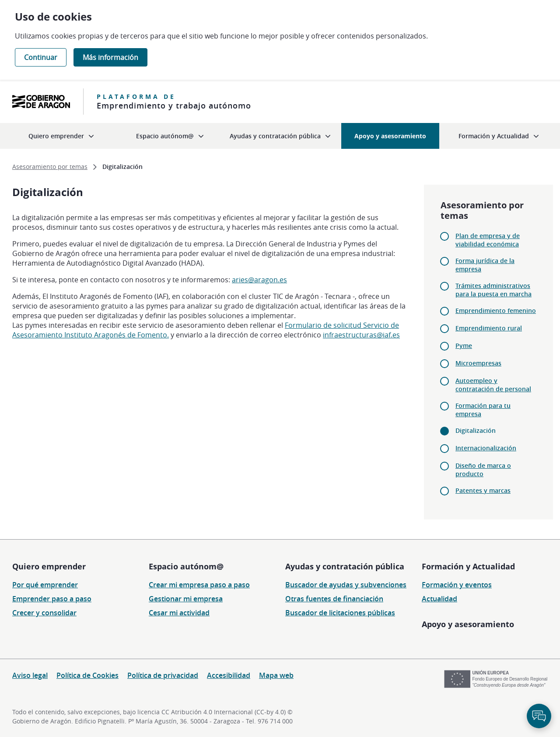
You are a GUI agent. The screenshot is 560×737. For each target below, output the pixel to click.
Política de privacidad (163, 675)
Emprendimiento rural (489, 328)
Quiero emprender (49, 566)
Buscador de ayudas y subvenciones (346, 585)
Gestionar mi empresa (186, 599)
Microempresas (478, 363)
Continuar (41, 57)
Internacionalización (486, 448)
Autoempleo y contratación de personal (493, 385)
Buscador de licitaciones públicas (340, 613)
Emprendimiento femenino (496, 311)
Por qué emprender (45, 585)
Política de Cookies (87, 675)
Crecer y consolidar (44, 613)
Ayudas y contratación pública (345, 566)
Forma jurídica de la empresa (485, 265)
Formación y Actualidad (468, 566)
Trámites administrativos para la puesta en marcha (493, 290)
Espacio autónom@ (186, 566)
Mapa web (276, 675)
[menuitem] (61, 136)
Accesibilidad (229, 675)
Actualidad (439, 599)
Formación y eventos (457, 585)
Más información (110, 57)
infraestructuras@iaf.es (361, 335)
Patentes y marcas (483, 490)
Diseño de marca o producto (483, 470)
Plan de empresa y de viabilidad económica (488, 240)
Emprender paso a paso (52, 599)
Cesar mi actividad (179, 613)
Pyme (464, 346)
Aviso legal (30, 675)
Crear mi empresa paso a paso (199, 585)
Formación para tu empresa (483, 410)
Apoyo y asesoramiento (468, 624)
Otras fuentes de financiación (334, 599)
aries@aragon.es (259, 280)
